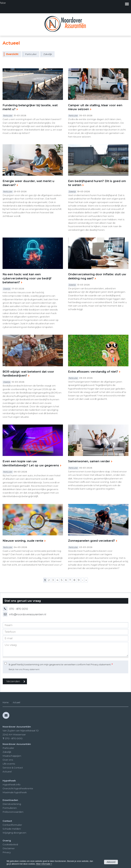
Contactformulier (12, 825)
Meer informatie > (44, 864)
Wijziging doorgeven (14, 833)
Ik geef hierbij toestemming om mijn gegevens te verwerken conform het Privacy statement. (61, 665)
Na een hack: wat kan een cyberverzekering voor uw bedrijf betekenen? (27, 278)
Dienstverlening (12, 804)
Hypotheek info (12, 784)
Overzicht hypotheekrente (18, 788)
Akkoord (111, 862)
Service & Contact (13, 768)
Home (6, 702)
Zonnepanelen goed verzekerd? (92, 541)
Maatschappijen (12, 756)
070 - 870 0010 (19, 609)
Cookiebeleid (10, 844)
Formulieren (10, 808)
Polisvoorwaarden (13, 812)
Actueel (7, 772)
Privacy (7, 852)
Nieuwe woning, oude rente (23, 541)
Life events (9, 764)
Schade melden (12, 829)
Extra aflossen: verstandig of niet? (93, 372)
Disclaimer (9, 848)
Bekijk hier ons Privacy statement (24, 669)
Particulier (8, 748)
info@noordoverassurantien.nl (28, 614)
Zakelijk (7, 752)
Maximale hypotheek (15, 792)
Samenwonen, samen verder (89, 461)
